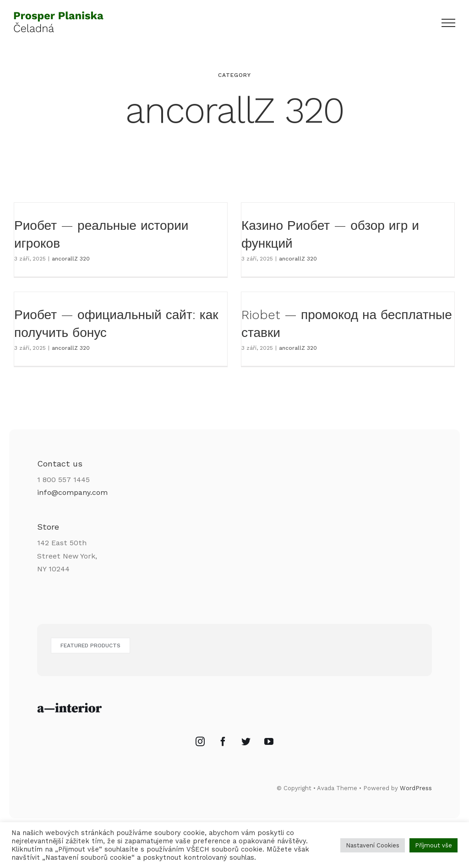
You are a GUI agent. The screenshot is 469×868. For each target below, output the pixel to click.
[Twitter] (246, 749)
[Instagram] (200, 749)
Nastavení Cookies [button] (373, 845)
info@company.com (72, 500)
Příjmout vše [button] (434, 845)
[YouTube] (269, 749)
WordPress (416, 795)
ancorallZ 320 (71, 259)
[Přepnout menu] (448, 23)
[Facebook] (223, 749)
